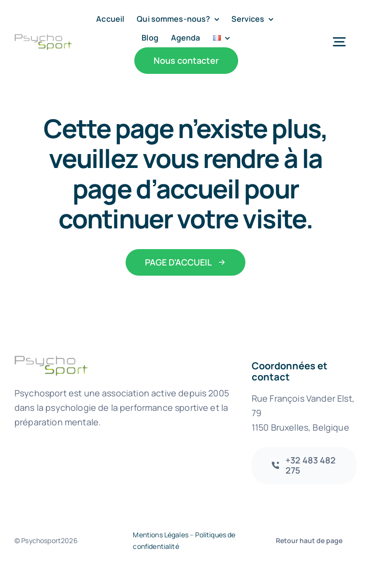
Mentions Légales (161, 535)
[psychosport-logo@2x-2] (43, 38)
